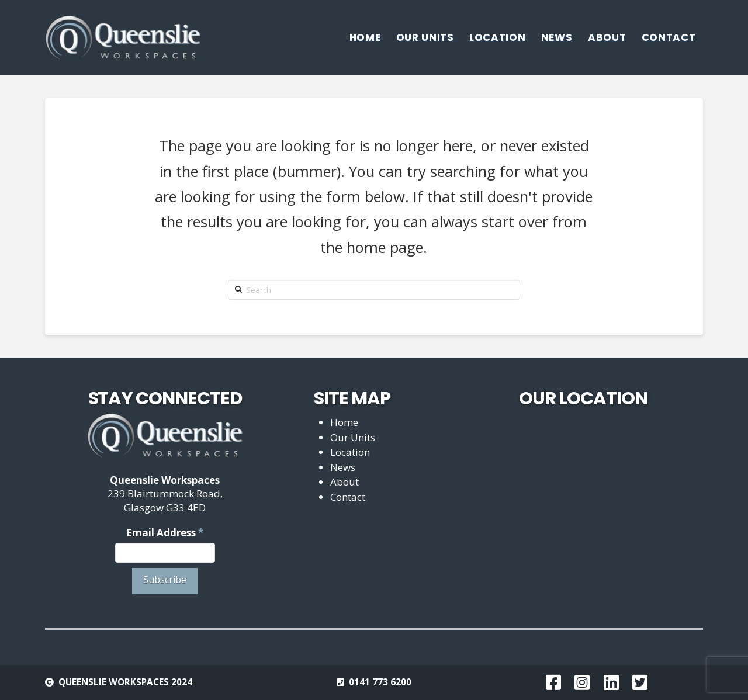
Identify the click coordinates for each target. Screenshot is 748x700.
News (343, 467)
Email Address (165, 533)
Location (350, 452)
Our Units (353, 437)
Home (344, 422)
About (344, 482)
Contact (348, 497)
